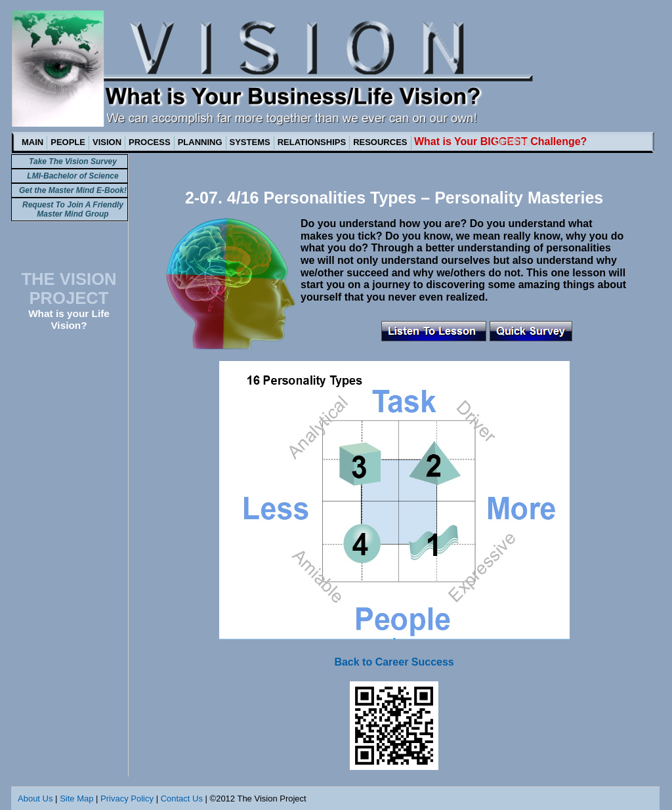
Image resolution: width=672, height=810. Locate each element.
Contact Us (182, 799)
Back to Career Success (394, 662)
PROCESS (150, 142)
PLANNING (200, 142)
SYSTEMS (250, 142)
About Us (35, 799)
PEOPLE (68, 142)
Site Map (76, 799)
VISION (107, 142)
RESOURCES (380, 142)
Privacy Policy (127, 799)
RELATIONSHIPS (312, 142)
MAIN (32, 142)
